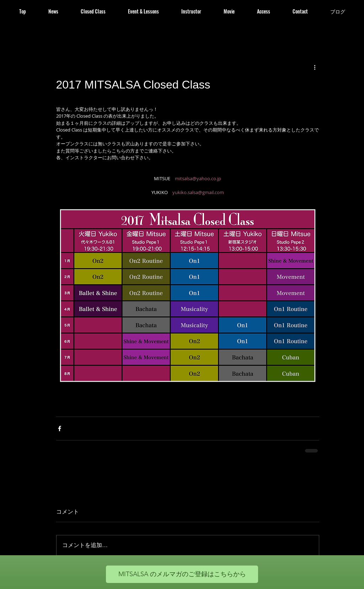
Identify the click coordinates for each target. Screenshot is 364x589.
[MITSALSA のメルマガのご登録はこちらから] (182, 574)
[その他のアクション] (315, 67)
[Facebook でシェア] (60, 429)
